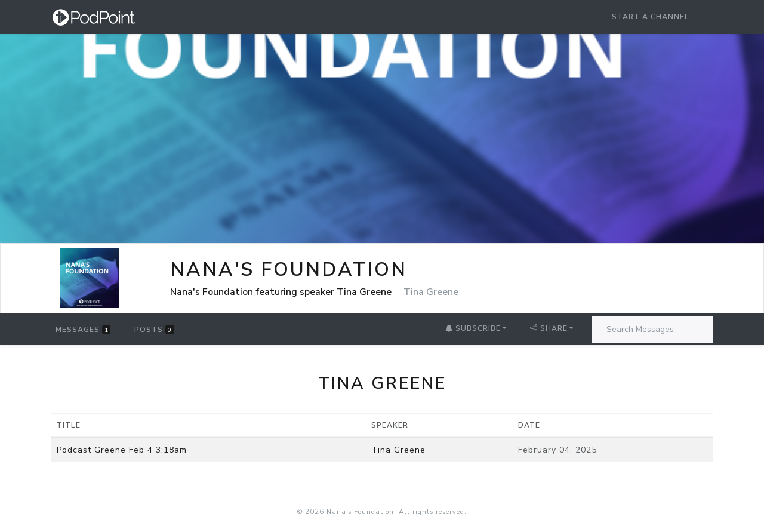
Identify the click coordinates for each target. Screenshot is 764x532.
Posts (154, 330)
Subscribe (473, 328)
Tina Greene (398, 450)
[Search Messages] (653, 329)
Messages (83, 330)
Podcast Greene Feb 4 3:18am (122, 450)
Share (549, 328)
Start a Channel (651, 17)
